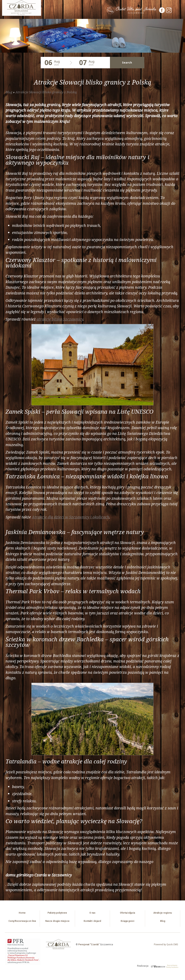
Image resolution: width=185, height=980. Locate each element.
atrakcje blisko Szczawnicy (60, 319)
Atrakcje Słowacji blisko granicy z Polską (46, 92)
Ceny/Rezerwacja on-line (22, 921)
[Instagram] (169, 12)
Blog (9, 92)
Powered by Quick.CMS (166, 945)
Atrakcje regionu (163, 913)
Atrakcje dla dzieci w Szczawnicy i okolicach (71, 517)
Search (127, 62)
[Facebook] (162, 12)
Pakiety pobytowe (57, 913)
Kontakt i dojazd (92, 921)
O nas (92, 913)
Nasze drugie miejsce (57, 921)
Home (22, 913)
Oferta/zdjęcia (127, 913)
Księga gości (127, 921)
